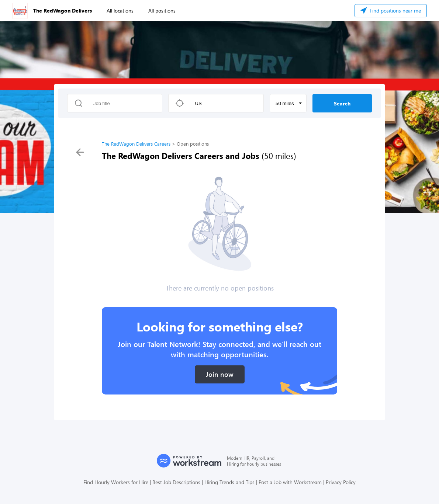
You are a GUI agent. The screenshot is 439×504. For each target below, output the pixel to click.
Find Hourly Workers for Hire (116, 482)
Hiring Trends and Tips (229, 482)
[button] (288, 103)
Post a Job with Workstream (290, 482)
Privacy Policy (341, 482)
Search (342, 103)
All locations (120, 11)
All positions (162, 11)
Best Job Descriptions (176, 482)
